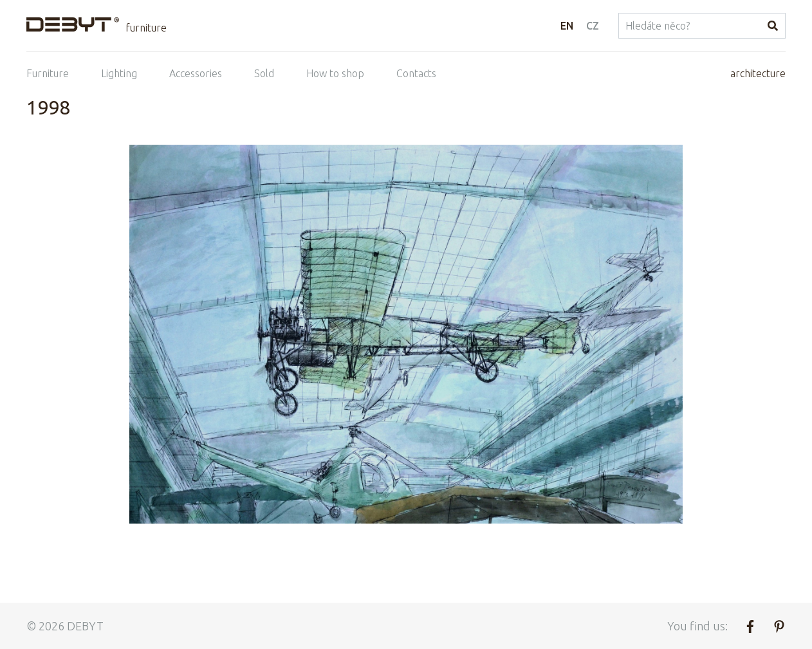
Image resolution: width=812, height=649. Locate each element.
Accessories (196, 73)
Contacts (416, 73)
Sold (264, 73)
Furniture (48, 73)
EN (567, 26)
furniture (146, 28)
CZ (593, 26)
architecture (758, 73)
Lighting (119, 73)
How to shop (335, 73)
